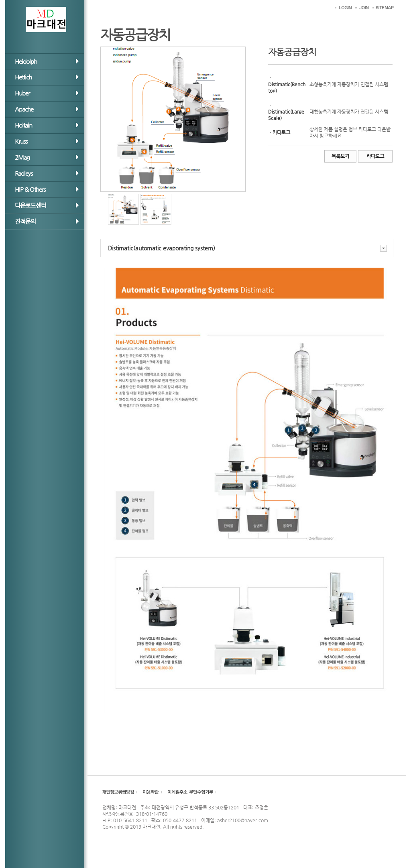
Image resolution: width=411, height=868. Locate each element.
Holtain (23, 125)
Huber (22, 93)
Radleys (24, 173)
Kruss (21, 141)
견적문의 (25, 221)
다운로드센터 (31, 205)
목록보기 (340, 156)
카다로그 (375, 156)
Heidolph (26, 61)
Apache (24, 109)
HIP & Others (30, 189)
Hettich (23, 77)
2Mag (22, 157)
